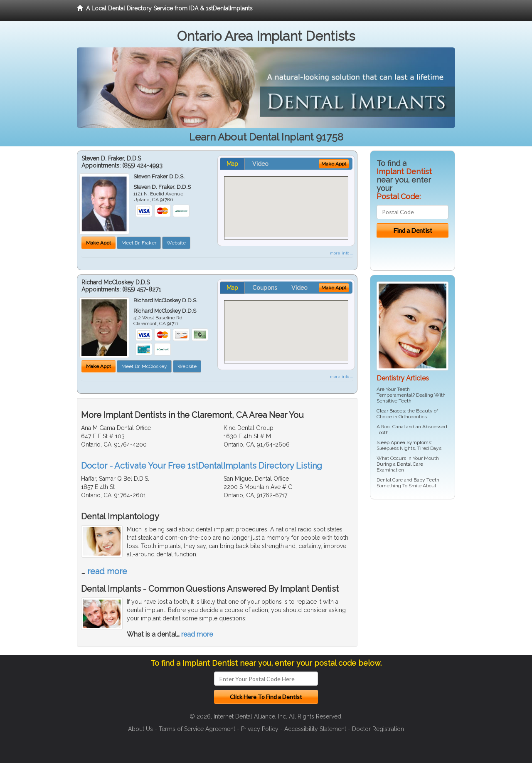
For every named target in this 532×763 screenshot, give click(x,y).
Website (176, 243)
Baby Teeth (426, 480)
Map (232, 164)
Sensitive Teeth (394, 401)
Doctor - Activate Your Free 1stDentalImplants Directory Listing (202, 466)
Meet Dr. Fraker (139, 243)
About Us (140, 729)
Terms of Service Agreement (197, 729)
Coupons (265, 288)
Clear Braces (391, 411)
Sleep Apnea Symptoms (404, 442)
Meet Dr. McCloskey (144, 366)
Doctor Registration (378, 729)
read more (107, 571)
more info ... (341, 253)
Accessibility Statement (315, 729)
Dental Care (410, 464)
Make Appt (99, 243)
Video (260, 164)
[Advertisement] (413, 570)
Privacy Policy (260, 729)
